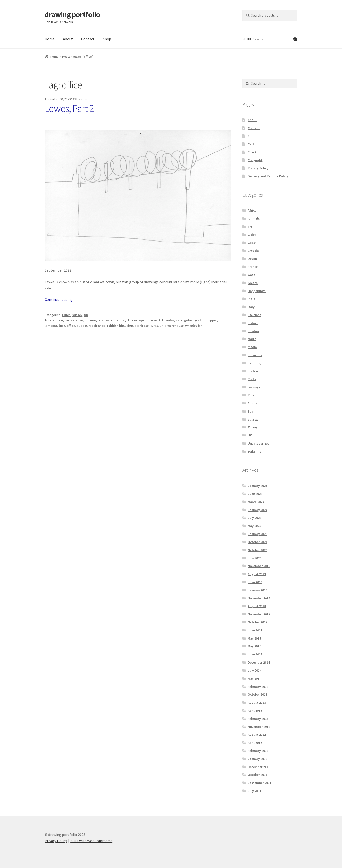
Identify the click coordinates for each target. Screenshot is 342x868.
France (253, 267)
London (253, 331)
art (250, 227)
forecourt (153, 320)
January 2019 (257, 590)
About (68, 39)
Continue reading (59, 299)
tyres (154, 326)
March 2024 (256, 502)
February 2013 (258, 719)
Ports (252, 379)
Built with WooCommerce (91, 841)
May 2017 (254, 638)
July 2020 (254, 558)
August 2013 (257, 702)
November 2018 (259, 598)
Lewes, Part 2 (69, 108)
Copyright (255, 160)
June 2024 (255, 494)
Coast (252, 243)
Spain (252, 411)
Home (50, 39)
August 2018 (257, 606)
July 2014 (254, 670)
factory (121, 320)
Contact (88, 39)
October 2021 (257, 542)
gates (188, 320)
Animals (254, 218)
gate (179, 320)
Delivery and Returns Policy (268, 176)
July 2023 (254, 518)
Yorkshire (254, 451)
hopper (212, 320)
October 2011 (257, 775)
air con (58, 320)
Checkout (255, 152)
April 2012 (255, 743)
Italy (251, 307)
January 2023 (257, 534)
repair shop (97, 326)
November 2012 (259, 727)
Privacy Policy (258, 168)
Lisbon (253, 323)
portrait (254, 371)
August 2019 (257, 574)
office (71, 326)
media (252, 347)
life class (254, 315)
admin (85, 99)
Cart (251, 144)
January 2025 (257, 486)
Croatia (253, 251)
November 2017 (259, 614)
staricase (142, 326)
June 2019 (255, 582)
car (67, 320)
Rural (252, 395)
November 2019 (259, 566)
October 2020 (257, 550)
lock (62, 326)
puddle (82, 326)
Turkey (253, 427)
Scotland (254, 403)
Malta (252, 339)
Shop (107, 39)
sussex (77, 315)
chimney (91, 320)
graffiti (199, 320)
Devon (252, 259)
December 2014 (259, 662)
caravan (77, 320)
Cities (66, 315)
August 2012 (257, 735)
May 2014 (254, 678)
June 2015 (255, 654)
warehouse (176, 326)
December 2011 (259, 767)
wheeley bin (194, 326)
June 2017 (255, 630)
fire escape (136, 320)
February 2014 (258, 687)
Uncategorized (259, 443)
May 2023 (254, 526)
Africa (252, 210)
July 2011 (254, 791)
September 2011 (259, 783)
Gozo (252, 275)
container (106, 320)
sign (130, 326)
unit (163, 326)
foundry (168, 320)
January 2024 (257, 510)
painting (254, 363)
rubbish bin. (116, 326)
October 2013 (257, 694)
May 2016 (254, 646)
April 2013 (255, 711)
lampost (51, 326)
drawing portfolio (72, 14)
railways (254, 387)
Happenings (257, 291)
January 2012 (257, 759)
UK (86, 315)
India (252, 299)
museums (255, 355)
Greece (253, 283)
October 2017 (257, 622)
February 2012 (258, 751)
